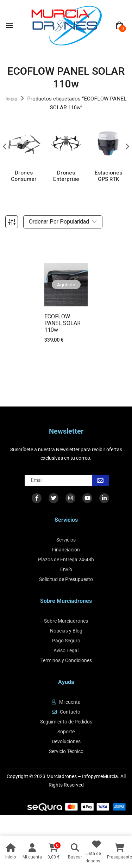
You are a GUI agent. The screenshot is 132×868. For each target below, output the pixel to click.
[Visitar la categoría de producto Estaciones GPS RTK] (108, 143)
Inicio (11, 99)
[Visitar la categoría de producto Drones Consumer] (24, 143)
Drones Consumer (24, 176)
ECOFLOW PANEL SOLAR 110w (62, 324)
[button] (119, 26)
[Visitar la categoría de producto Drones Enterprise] (66, 143)
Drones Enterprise (66, 176)
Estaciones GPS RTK (108, 176)
